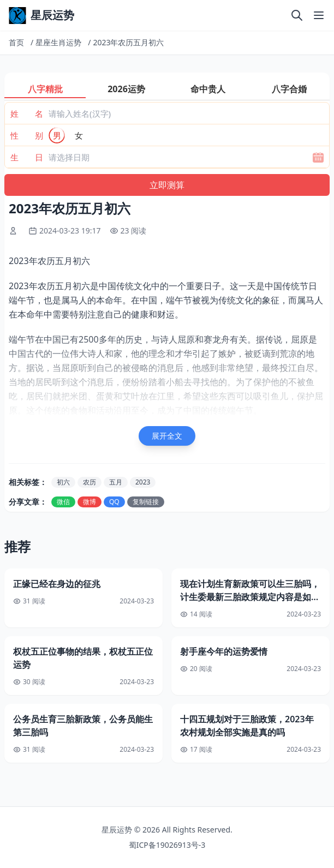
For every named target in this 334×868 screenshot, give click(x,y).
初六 (63, 482)
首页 (16, 42)
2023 (143, 482)
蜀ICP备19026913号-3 (167, 845)
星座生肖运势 (58, 42)
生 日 (27, 157)
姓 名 (27, 113)
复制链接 (146, 502)
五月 (116, 482)
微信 (63, 502)
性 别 (27, 135)
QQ (114, 502)
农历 (90, 482)
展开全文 (167, 436)
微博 (90, 502)
